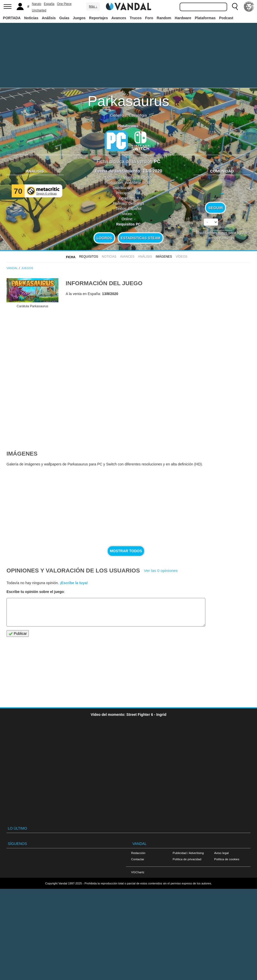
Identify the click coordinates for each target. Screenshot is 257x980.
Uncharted (39, 10)
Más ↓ (93, 6)
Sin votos (222, 234)
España (49, 4)
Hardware (183, 18)
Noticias (31, 18)
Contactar (138, 859)
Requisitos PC (129, 224)
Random (164, 18)
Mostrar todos (126, 551)
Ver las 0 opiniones (161, 571)
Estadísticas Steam (141, 238)
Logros (104, 238)
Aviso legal (221, 853)
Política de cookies (227, 859)
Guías (64, 18)
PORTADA (12, 18)
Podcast (226, 18)
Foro (149, 18)
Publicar (18, 634)
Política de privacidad (187, 859)
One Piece (64, 4)
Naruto (37, 4)
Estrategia (138, 115)
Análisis (49, 18)
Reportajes (98, 18)
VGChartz (138, 872)
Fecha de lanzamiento (117, 171)
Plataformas (205, 18)
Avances (119, 18)
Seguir (215, 208)
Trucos (136, 18)
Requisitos (89, 257)
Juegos (79, 18)
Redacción (138, 853)
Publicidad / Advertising (188, 853)
